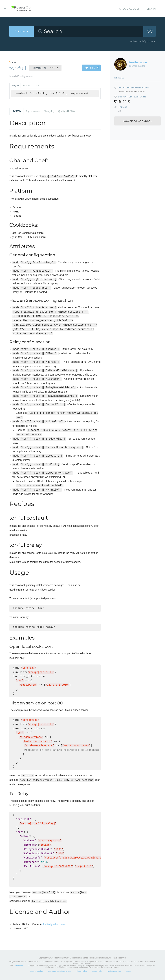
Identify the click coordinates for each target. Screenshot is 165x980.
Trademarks (18, 966)
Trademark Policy (114, 972)
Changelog (49, 111)
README (16, 111)
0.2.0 (44, 68)
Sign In (151, 9)
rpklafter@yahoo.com (53, 925)
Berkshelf (27, 86)
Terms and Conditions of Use (59, 972)
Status (128, 972)
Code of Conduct (36, 972)
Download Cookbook (137, 121)
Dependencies (32, 111)
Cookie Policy (97, 972)
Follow (92, 68)
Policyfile (15, 86)
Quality (66, 111)
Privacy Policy (81, 972)
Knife (37, 86)
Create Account (130, 9)
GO (150, 31)
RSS (13, 62)
